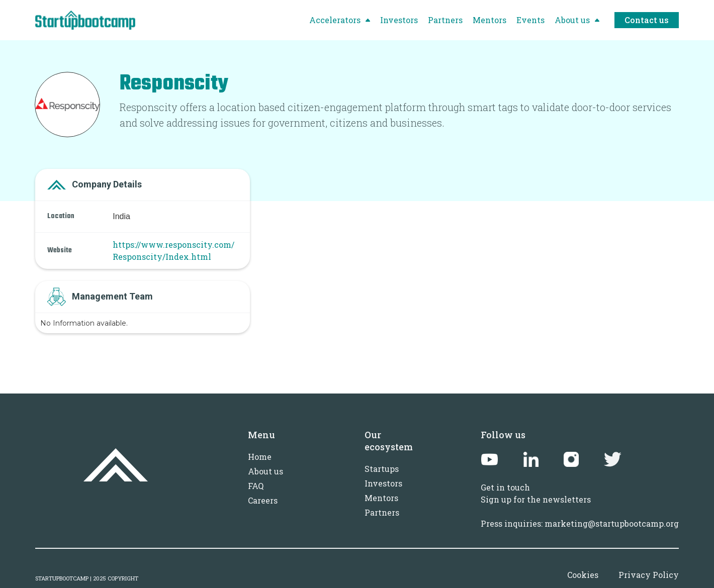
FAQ (256, 486)
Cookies (583, 575)
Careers (263, 500)
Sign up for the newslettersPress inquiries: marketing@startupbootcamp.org (580, 511)
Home (260, 457)
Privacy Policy (649, 575)
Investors (383, 483)
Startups (382, 469)
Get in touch (505, 487)
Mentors (381, 498)
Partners (382, 512)
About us (265, 471)
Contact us (647, 20)
